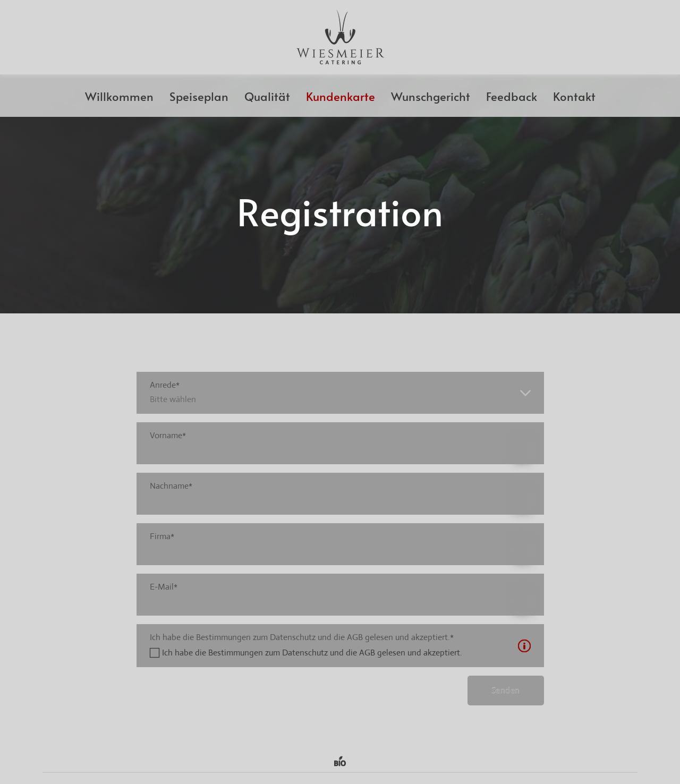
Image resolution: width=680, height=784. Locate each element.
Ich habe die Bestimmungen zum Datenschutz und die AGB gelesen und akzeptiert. (312, 653)
